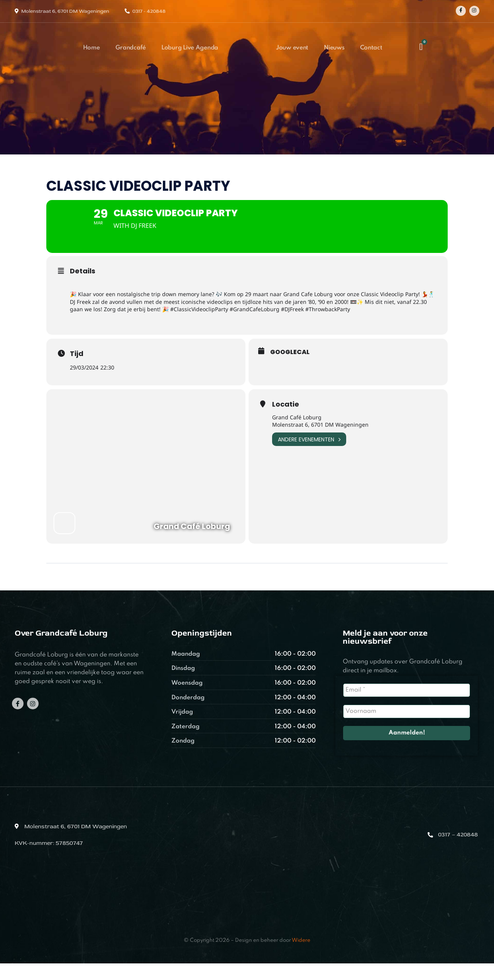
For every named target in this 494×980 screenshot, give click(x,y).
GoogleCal (290, 369)
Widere (301, 957)
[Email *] (407, 707)
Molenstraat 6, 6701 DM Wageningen (65, 11)
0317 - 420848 (149, 11)
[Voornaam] (407, 728)
